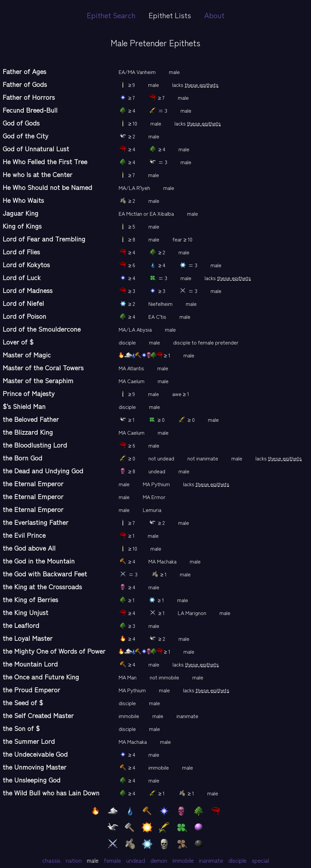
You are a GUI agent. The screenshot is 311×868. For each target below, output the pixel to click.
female (112, 860)
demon (159, 860)
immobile (183, 860)
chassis (51, 860)
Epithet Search (111, 15)
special (260, 860)
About (214, 15)
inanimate (211, 860)
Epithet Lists (170, 15)
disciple (237, 860)
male (93, 860)
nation (74, 860)
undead (136, 860)
